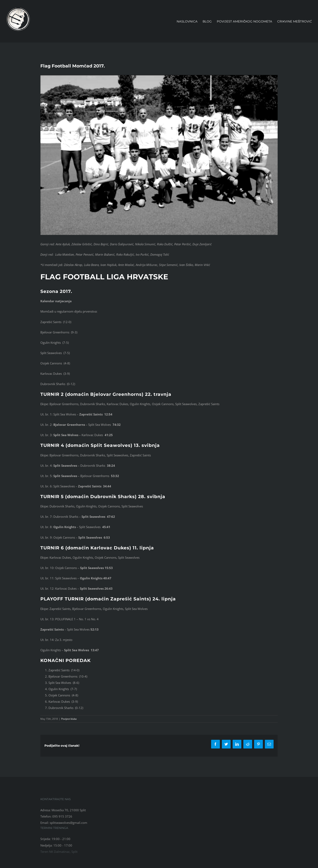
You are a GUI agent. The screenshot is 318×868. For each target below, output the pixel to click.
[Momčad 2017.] (159, 155)
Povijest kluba (69, 719)
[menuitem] (190, 21)
